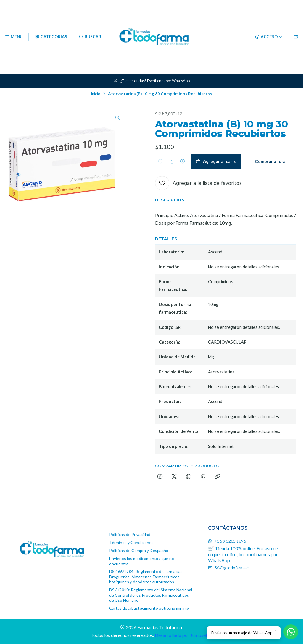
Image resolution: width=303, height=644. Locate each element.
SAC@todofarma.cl (229, 568)
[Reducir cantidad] (160, 161)
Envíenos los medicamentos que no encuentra (142, 561)
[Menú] (14, 37)
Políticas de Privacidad (130, 534)
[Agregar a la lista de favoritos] (198, 183)
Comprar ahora (270, 161)
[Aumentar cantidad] (183, 161)
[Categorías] (51, 37)
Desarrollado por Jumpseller (183, 635)
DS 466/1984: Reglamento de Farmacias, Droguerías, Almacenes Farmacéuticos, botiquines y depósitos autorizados (146, 577)
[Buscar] (90, 37)
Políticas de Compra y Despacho (139, 550)
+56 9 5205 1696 (227, 541)
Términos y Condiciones (131, 542)
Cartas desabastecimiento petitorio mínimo (149, 608)
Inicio (96, 94)
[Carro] (296, 37)
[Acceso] (269, 37)
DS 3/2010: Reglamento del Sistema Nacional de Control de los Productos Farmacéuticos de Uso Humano (151, 595)
